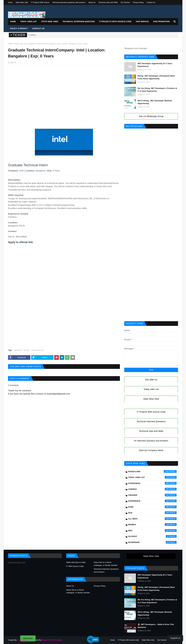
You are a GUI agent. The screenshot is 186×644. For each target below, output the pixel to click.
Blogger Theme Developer (52, 640)
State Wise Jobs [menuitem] (50, 21)
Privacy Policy (138, 2)
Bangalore (18, 350)
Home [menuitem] (13, 21)
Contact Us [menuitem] (38, 28)
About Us (92, 2)
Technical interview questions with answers (69, 2)
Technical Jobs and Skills (108, 2)
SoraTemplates (23, 640)
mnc (152, 530)
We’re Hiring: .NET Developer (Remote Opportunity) (155, 102)
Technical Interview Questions (151, 421)
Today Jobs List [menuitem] (29, 21)
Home (10, 2)
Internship (152, 542)
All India (152, 519)
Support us (175, 638)
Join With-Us (151, 380)
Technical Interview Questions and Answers (106, 570)
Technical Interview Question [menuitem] (79, 21)
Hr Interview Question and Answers (151, 441)
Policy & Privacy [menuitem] (19, 28)
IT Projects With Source (40, 2)
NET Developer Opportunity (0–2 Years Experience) (155, 65)
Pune (152, 507)
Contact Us (151, 2)
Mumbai (152, 524)
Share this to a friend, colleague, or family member (106, 564)
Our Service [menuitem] (142, 21)
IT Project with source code (128, 640)
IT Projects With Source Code (151, 412)
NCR (152, 513)
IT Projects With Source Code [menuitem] (115, 21)
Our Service (125, 2)
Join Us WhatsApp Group (151, 116)
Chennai (152, 489)
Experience (152, 501)
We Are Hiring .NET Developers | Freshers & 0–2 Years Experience (157, 90)
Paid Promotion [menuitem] (161, 21)
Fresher (27, 350)
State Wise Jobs (22, 2)
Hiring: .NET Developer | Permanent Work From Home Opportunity (156, 77)
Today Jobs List (20, 44)
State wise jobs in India (76, 562)
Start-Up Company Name (151, 450)
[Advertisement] (64, 73)
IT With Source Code (75, 566)
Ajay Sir (13, 63)
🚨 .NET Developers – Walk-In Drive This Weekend (156, 626)
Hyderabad (152, 483)
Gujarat (152, 536)
